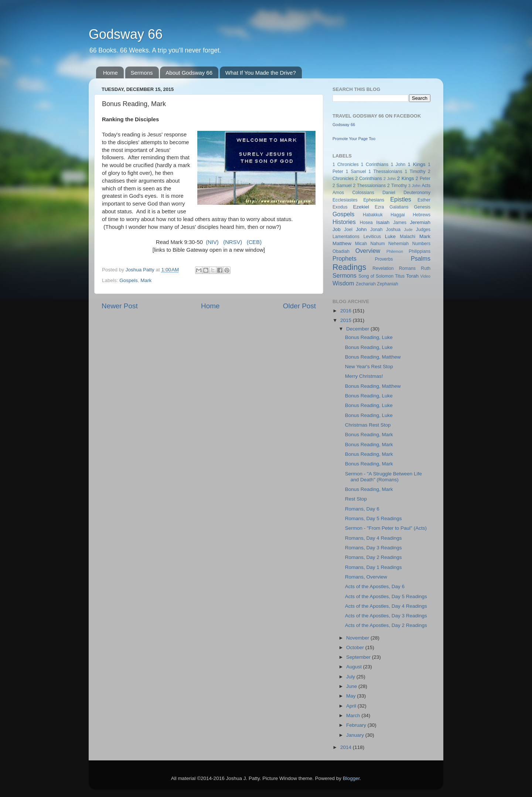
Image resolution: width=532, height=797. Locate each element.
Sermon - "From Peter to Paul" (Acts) (386, 528)
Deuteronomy (417, 193)
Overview (368, 251)
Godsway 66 (126, 34)
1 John (398, 165)
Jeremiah (420, 222)
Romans (407, 268)
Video (425, 276)
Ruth (426, 268)
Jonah (376, 230)
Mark (146, 280)
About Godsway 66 (189, 73)
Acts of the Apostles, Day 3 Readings (386, 616)
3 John (414, 186)
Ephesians (374, 200)
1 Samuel (356, 172)
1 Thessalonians (385, 172)
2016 (347, 311)
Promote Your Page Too (354, 139)
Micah (361, 244)
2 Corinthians (368, 179)
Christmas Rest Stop (368, 425)
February (357, 725)
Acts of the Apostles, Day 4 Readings (386, 606)
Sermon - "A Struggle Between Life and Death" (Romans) (383, 477)
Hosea (366, 223)
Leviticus (372, 237)
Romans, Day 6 (362, 509)
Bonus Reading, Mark (369, 435)
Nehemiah (398, 244)
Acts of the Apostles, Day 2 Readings (386, 625)
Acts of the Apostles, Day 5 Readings (386, 596)
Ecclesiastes (345, 200)
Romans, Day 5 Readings (374, 518)
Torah (412, 276)
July (351, 677)
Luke (390, 236)
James (400, 223)
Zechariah (366, 284)
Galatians (399, 207)
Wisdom (343, 283)
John (361, 229)
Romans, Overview (366, 577)
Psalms (421, 258)
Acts (426, 186)
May (352, 696)
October (356, 647)
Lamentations (346, 237)
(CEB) (254, 242)
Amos (338, 193)
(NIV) (212, 242)
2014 (347, 747)
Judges (423, 230)
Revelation (383, 268)
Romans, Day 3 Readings (374, 548)
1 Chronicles (345, 165)
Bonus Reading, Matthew (373, 357)
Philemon (395, 251)
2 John (390, 179)
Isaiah (383, 222)
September (359, 657)
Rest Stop (356, 499)
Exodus (340, 207)
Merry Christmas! (364, 376)
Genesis (422, 207)
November (358, 638)
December (358, 329)
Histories (344, 222)
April (352, 706)
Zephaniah (387, 284)
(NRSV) (233, 242)
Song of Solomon (376, 276)
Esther (424, 200)
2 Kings (406, 178)
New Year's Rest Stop (369, 367)
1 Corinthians (375, 165)
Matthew (342, 243)
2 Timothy (397, 186)
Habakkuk (373, 215)
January (356, 735)
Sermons (142, 73)
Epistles (401, 199)
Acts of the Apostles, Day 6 (375, 586)
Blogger (351, 778)
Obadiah (341, 251)
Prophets (345, 258)
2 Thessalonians (370, 186)
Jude (408, 230)
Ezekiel (361, 207)
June (352, 686)
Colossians (363, 193)
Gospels (129, 280)
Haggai (398, 215)
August (355, 667)
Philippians (420, 251)
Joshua (393, 230)
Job (337, 229)
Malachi (407, 237)
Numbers (421, 244)
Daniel (389, 193)
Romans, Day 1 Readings (374, 567)
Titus (400, 276)
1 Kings (417, 164)
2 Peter (423, 179)
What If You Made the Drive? (261, 73)
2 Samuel (342, 186)
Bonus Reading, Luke (369, 337)
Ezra (379, 207)
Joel (348, 230)
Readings (349, 267)
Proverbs (384, 259)
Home (110, 73)
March (354, 715)
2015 (347, 320)
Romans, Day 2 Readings (374, 557)
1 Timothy (415, 172)
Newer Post (120, 306)
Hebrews (422, 215)
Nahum (378, 244)
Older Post (299, 306)
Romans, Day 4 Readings (374, 538)
